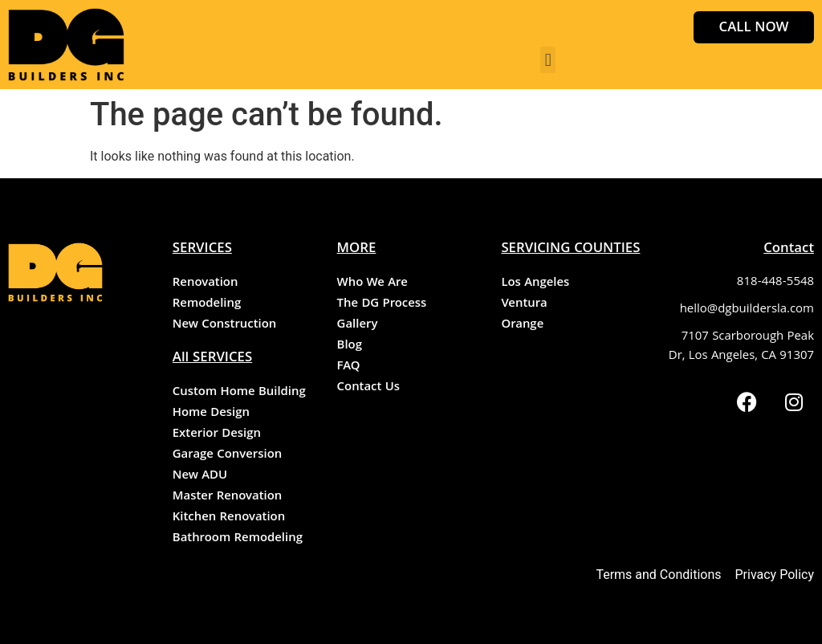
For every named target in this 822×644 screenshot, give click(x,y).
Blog (350, 346)
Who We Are (372, 283)
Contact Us (368, 388)
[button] (548, 60)
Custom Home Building (239, 393)
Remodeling (207, 304)
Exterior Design (217, 434)
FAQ (349, 367)
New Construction (224, 325)
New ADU (200, 476)
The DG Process (382, 304)
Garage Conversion (227, 455)
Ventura (524, 304)
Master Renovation (227, 497)
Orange (522, 325)
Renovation (205, 283)
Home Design (211, 414)
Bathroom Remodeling (238, 539)
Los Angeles (535, 283)
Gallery (358, 325)
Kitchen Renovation (229, 518)
